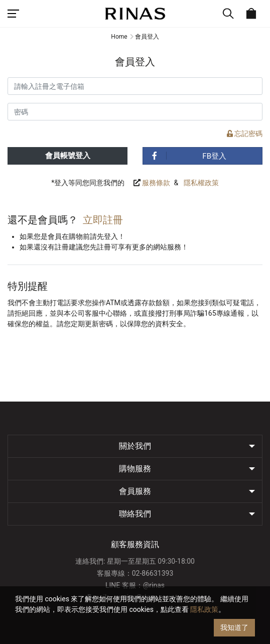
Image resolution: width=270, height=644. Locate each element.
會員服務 (135, 491)
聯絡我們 (135, 514)
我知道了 (234, 627)
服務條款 (156, 183)
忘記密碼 (245, 134)
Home (119, 37)
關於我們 (135, 446)
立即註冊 (103, 220)
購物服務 (135, 469)
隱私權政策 (201, 183)
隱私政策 (204, 609)
